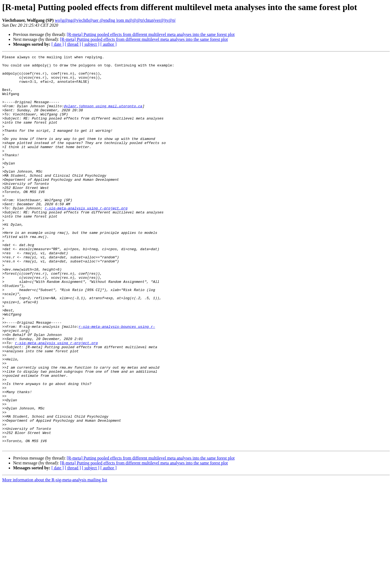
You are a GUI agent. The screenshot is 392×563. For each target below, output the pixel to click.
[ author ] (109, 44)
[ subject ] (91, 44)
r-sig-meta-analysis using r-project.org (86, 239)
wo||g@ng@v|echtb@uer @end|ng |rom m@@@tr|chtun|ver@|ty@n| (115, 20)
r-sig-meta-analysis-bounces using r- (117, 381)
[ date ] (58, 44)
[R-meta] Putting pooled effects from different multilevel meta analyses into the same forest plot (151, 34)
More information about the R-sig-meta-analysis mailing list (55, 558)
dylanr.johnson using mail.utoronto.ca (103, 117)
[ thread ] (73, 44)
